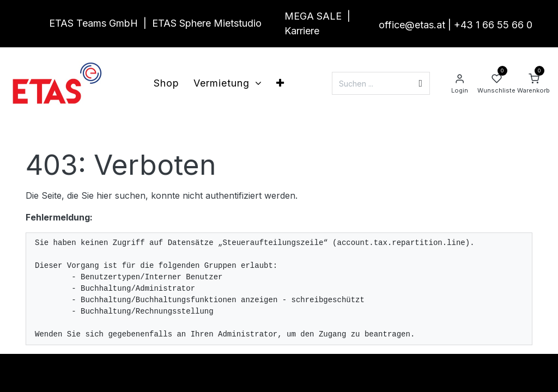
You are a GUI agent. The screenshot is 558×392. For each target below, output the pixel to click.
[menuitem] (166, 83)
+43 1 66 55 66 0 (493, 25)
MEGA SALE (313, 16)
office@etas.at (412, 25)
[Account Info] (459, 83)
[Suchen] (420, 83)
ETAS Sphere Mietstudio (207, 23)
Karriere (302, 31)
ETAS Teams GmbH (93, 23)
